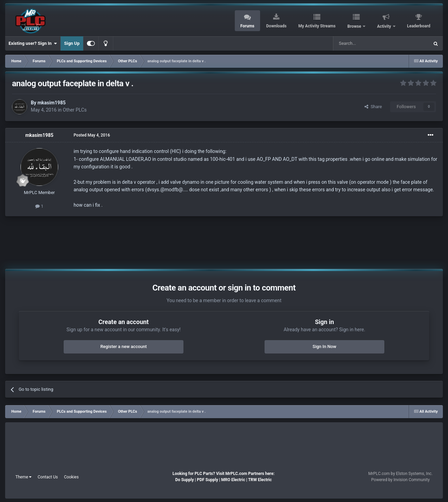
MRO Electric (233, 480)
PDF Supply (207, 480)
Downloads (276, 26)
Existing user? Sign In (33, 43)
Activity (385, 26)
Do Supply (184, 480)
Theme (23, 477)
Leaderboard (419, 26)
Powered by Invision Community (401, 480)
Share (373, 107)
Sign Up (72, 43)
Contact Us (48, 477)
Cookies (71, 477)
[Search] (365, 43)
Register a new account (124, 346)
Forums (247, 26)
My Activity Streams (317, 26)
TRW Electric (260, 480)
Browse (355, 26)
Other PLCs (75, 110)
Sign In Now (324, 346)
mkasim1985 (51, 103)
